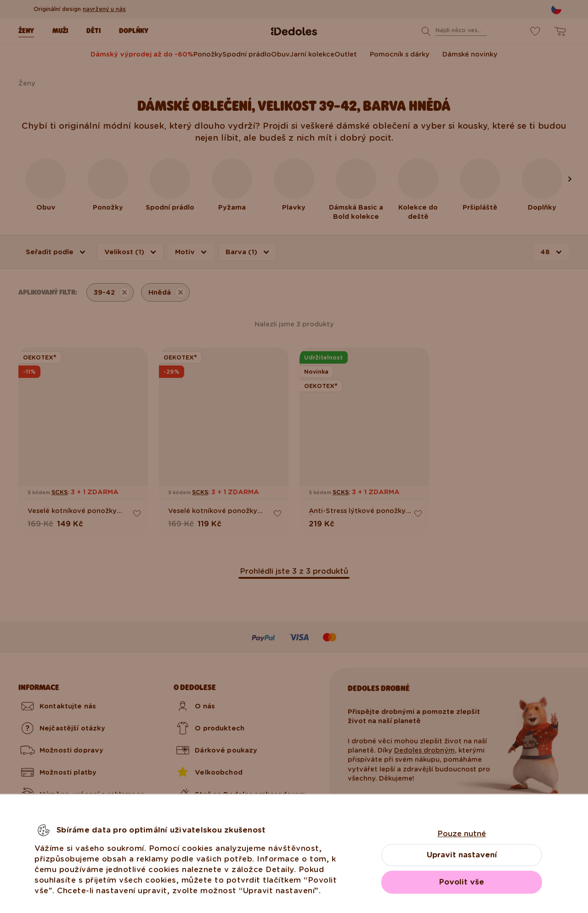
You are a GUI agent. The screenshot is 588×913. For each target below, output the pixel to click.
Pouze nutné (462, 834)
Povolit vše (462, 882)
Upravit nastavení (462, 855)
